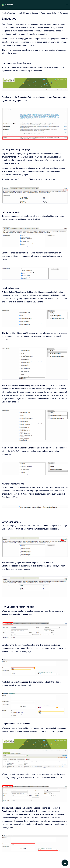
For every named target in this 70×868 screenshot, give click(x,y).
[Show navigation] (65, 863)
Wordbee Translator (9, 13)
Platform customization (49, 13)
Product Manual (24, 13)
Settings (35, 13)
